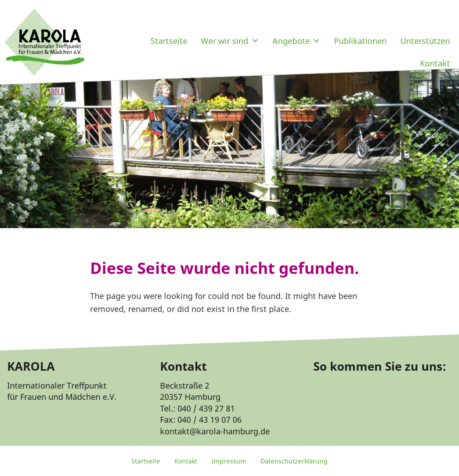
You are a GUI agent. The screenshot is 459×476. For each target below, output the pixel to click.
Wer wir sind (230, 41)
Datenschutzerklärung (294, 461)
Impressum (229, 461)
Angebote (297, 41)
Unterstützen (425, 41)
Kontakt (435, 63)
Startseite (169, 41)
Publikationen (360, 41)
